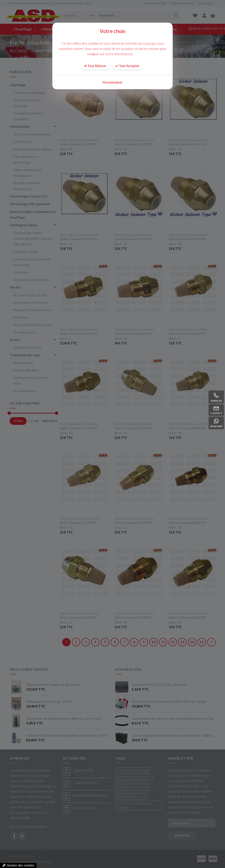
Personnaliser (113, 82)
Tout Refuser (95, 66)
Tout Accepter (127, 66)
